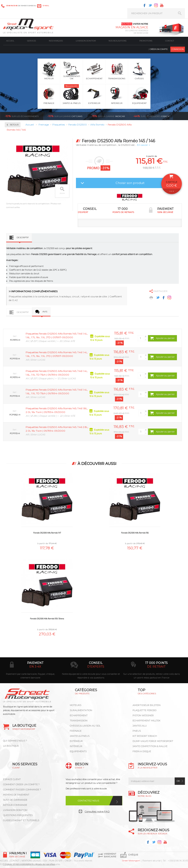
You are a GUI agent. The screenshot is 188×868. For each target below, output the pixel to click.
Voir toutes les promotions (184, 116)
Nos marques (56, 41)
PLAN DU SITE (56, 861)
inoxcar (108, 116)
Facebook (144, 5)
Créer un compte (159, 49)
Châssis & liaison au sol (85, 726)
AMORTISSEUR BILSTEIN (147, 705)
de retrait (156, 667)
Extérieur (76, 741)
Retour (14, 125)
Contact (170, 41)
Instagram (156, 5)
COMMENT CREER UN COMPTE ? (21, 784)
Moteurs (76, 705)
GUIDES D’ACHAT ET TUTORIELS (21, 820)
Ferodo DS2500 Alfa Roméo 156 (135, 533)
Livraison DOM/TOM (86, 41)
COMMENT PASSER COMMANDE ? (22, 790)
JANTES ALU (140, 726)
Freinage (76, 731)
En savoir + (144, 145)
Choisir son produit (130, 183)
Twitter (150, 5)
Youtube (162, 5)
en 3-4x (35, 667)
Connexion (178, 49)
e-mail (46, 6)
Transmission (79, 721)
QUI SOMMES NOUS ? (15, 741)
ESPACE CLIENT (12, 779)
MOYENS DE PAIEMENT (16, 795)
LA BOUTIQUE (11, 746)
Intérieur (76, 746)
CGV (45, 861)
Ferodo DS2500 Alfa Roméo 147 (47, 533)
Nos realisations (117, 41)
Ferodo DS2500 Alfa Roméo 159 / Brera (47, 619)
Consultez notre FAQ (97, 811)
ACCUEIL (4, 861)
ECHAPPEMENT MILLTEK (147, 721)
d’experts (96, 667)
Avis (45, 312)
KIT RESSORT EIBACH (145, 736)
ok (178, 781)
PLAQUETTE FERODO (144, 710)
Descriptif (23, 237)
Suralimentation (81, 710)
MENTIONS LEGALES (31, 861)
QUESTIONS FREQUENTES (18, 815)
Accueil (10, 41)
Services (32, 41)
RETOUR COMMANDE (15, 805)
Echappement (79, 715)
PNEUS (137, 731)
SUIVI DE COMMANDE (15, 800)
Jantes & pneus (80, 736)
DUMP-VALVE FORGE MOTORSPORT (153, 741)
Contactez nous (88, 801)
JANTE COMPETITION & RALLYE (150, 746)
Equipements (78, 751)
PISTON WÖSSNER (143, 715)
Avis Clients (168, 848)
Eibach (151, 116)
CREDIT (68, 861)
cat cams (65, 116)
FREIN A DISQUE (142, 751)
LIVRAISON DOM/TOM (15, 810)
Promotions (146, 41)
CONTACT (15, 861)
